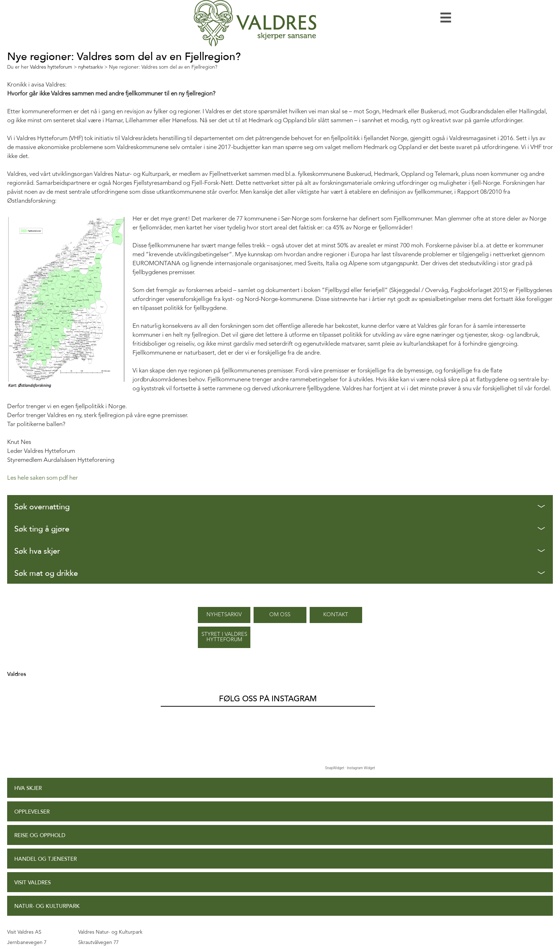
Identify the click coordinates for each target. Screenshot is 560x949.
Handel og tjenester (46, 859)
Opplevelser (32, 812)
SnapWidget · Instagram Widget (350, 768)
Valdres (17, 674)
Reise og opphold (40, 836)
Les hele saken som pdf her (42, 478)
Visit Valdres (32, 883)
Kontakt (336, 615)
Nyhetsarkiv (224, 615)
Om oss (280, 615)
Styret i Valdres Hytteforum (224, 637)
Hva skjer (28, 788)
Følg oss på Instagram (268, 699)
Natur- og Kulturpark (47, 906)
